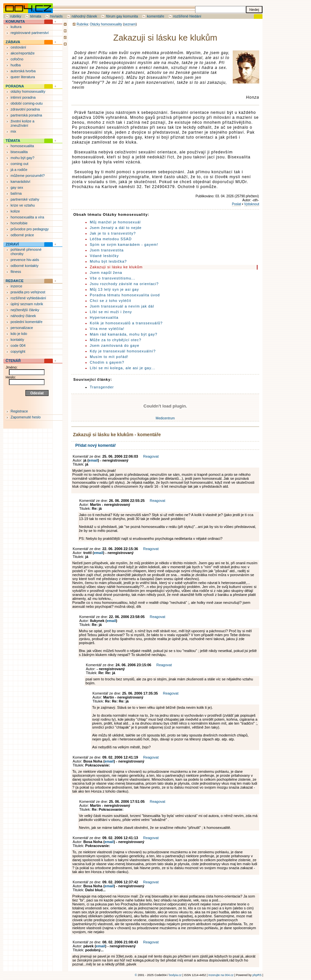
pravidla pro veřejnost (28, 292)
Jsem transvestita (107, 250)
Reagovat (151, 456)
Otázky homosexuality (106, 24)
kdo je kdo (19, 334)
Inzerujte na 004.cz (221, 975)
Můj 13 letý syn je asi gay (114, 289)
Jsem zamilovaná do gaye (115, 345)
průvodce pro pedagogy (30, 229)
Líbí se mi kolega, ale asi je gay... (122, 368)
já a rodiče (19, 170)
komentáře (155, 16)
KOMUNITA (15, 21)
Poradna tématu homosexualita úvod (125, 295)
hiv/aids (56, 16)
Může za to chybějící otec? (116, 340)
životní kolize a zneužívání (22, 123)
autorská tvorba (23, 71)
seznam (130, 24)
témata (36, 16)
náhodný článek (84, 16)
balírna (16, 193)
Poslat (236, 204)
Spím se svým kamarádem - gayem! (124, 245)
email (93, 460)
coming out (19, 164)
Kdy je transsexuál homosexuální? (123, 351)
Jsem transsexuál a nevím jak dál (122, 306)
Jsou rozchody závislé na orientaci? (124, 284)
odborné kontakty (24, 266)
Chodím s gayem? (107, 362)
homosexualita (22, 146)
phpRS (257, 975)
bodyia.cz (175, 975)
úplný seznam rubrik (27, 304)
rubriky (16, 16)
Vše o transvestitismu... (113, 278)
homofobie (19, 223)
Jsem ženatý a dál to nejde (116, 228)
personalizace (22, 328)
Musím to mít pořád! (109, 357)
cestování (18, 47)
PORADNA (15, 86)
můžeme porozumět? (28, 176)
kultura (16, 27)
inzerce (16, 286)
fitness (16, 272)
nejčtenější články (25, 310)
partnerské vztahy (25, 199)
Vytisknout (252, 204)
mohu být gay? (22, 158)
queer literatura (23, 77)
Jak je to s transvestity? (113, 233)
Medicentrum (165, 418)
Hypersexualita (104, 317)
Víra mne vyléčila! (107, 329)
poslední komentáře (27, 322)
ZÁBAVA (13, 42)
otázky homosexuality (28, 91)
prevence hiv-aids (25, 260)
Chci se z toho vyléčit (110, 301)
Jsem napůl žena (106, 273)
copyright (18, 351)
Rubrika (82, 24)
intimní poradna (23, 97)
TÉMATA (13, 141)
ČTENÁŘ (13, 361)
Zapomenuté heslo (26, 417)
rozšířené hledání (187, 16)
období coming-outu (27, 103)
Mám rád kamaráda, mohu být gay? (124, 334)
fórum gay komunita (122, 16)
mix (13, 131)
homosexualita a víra (27, 217)
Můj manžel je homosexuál (115, 222)
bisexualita (19, 152)
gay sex (17, 187)
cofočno (17, 59)
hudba (16, 65)
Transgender (102, 387)
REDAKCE (15, 281)
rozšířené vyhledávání (28, 298)
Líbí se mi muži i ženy (111, 312)
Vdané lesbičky (104, 256)
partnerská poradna (26, 115)
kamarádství (20, 181)
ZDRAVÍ (12, 244)
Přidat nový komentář (96, 445)
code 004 (18, 345)
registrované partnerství (30, 33)
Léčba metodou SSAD (111, 239)
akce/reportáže (23, 53)
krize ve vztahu (23, 205)
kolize (15, 211)
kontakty (17, 340)
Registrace (19, 411)
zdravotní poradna (25, 109)
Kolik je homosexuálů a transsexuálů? (126, 323)
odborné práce (22, 235)
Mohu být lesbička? (108, 261)
